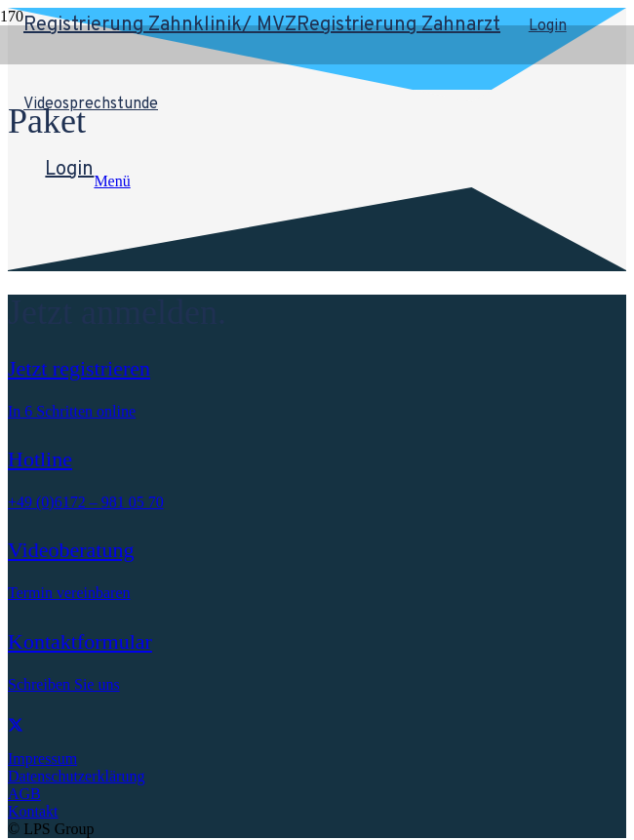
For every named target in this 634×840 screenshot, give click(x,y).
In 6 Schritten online (72, 411)
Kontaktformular (80, 641)
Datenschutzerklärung (76, 776)
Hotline (40, 459)
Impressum (42, 759)
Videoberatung (71, 550)
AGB (24, 794)
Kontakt (33, 811)
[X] (16, 725)
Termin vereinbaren (69, 593)
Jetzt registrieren (79, 368)
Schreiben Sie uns (64, 684)
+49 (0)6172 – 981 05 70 (86, 502)
